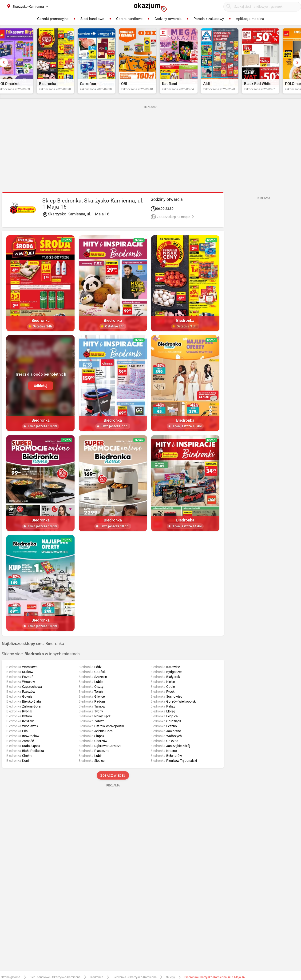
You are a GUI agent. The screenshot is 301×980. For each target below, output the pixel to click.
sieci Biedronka (33, 650)
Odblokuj (41, 392)
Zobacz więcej (113, 782)
